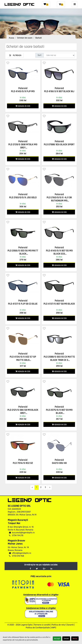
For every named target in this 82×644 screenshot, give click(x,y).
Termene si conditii (42, 625)
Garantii (70, 625)
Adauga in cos (23, 106)
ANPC (54, 628)
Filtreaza (15, 55)
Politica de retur (59, 625)
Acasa (11, 38)
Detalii (66, 639)
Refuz (75, 639)
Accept (57, 639)
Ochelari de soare (25, 38)
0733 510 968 (17, 556)
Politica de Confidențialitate (38, 628)
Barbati (39, 38)
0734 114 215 (16, 535)
